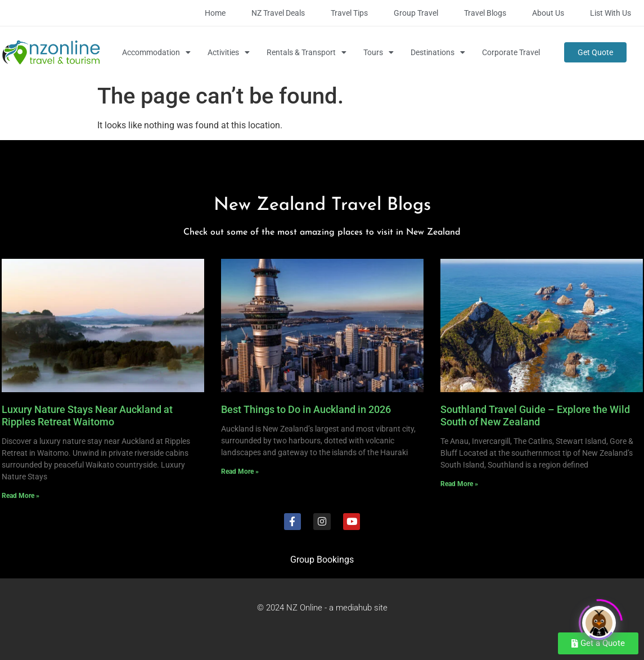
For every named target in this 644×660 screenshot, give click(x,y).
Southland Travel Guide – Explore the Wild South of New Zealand (535, 416)
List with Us (611, 13)
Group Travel (416, 13)
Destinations (438, 52)
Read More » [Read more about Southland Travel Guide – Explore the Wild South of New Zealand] (459, 484)
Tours (379, 52)
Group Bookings (322, 560)
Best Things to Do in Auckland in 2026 (306, 409)
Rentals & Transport (307, 52)
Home (215, 13)
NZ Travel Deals (278, 13)
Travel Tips (349, 13)
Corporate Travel (511, 52)
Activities (229, 52)
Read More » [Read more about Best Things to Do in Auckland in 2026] (240, 472)
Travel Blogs (485, 13)
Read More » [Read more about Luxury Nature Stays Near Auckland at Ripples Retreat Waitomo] (21, 496)
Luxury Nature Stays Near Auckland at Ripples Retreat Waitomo (87, 416)
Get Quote (595, 52)
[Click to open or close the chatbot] (599, 618)
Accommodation (156, 52)
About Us (548, 13)
